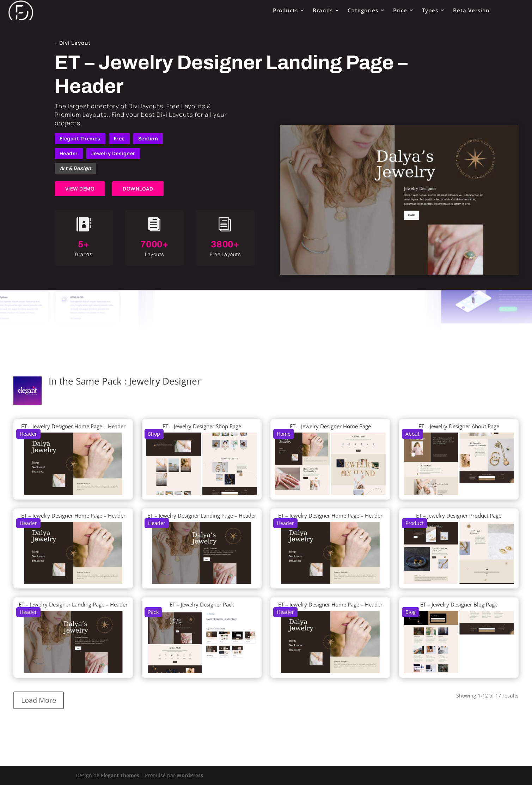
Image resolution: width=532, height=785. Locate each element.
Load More (39, 700)
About (412, 434)
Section (148, 138)
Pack (153, 612)
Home (284, 434)
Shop (154, 434)
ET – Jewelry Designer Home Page (330, 426)
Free (119, 138)
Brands (323, 10)
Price (400, 10)
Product (415, 523)
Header (69, 153)
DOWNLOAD (138, 189)
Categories (363, 10)
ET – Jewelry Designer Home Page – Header (73, 426)
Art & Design (75, 168)
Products (285, 10)
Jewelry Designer (113, 153)
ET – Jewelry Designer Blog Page (459, 604)
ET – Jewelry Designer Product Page (459, 515)
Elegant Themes (80, 138)
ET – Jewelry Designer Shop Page (202, 426)
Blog (411, 612)
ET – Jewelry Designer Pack (202, 604)
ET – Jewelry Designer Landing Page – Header (202, 515)
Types (430, 10)
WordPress (190, 775)
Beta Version (471, 10)
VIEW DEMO (80, 189)
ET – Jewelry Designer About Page (459, 426)
